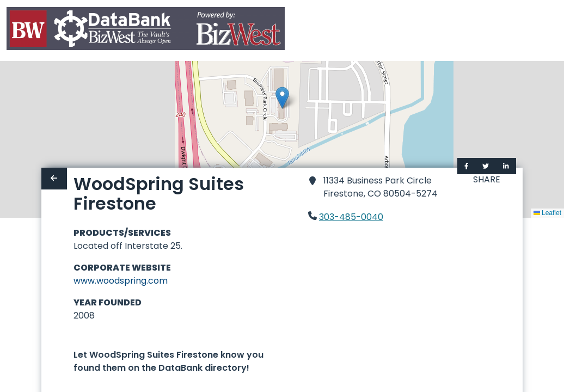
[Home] (146, 31)
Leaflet (547, 213)
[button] (282, 98)
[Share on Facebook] (467, 166)
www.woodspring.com (121, 281)
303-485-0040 (351, 217)
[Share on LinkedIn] (506, 166)
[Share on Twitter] (486, 166)
